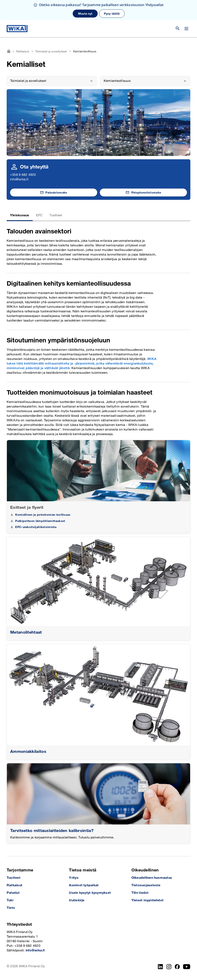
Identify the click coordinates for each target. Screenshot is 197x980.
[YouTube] (187, 967)
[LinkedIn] (160, 967)
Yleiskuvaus (20, 215)
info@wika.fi (19, 179)
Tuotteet (56, 215)
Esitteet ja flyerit (27, 508)
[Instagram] (169, 967)
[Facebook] (177, 967)
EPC (39, 215)
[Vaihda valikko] (186, 29)
